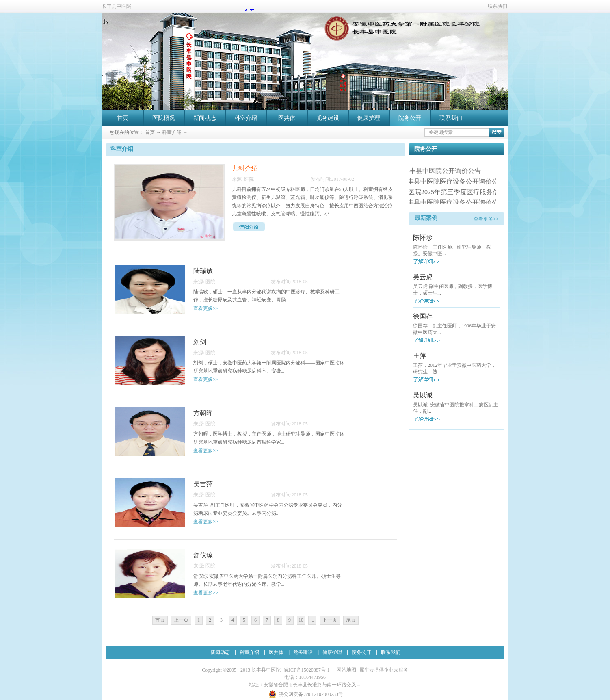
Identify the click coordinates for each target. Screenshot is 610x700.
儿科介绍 (245, 168)
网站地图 (345, 670)
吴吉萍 (203, 484)
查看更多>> (486, 219)
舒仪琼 (203, 555)
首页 (123, 118)
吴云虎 (423, 277)
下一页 (330, 620)
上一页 (181, 620)
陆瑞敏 (203, 271)
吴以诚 (423, 395)
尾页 (351, 620)
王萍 (420, 356)
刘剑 (200, 342)
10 (301, 620)
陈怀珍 (423, 237)
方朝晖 (203, 413)
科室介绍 (172, 132)
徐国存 (423, 316)
